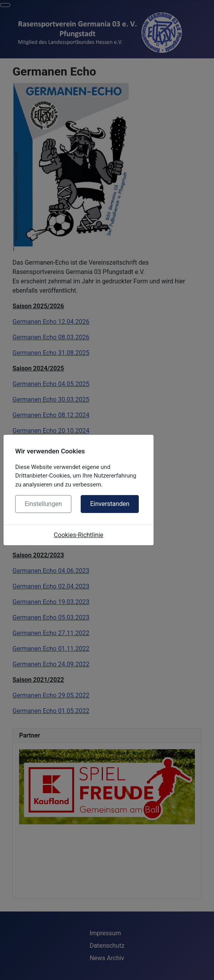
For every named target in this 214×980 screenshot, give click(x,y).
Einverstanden (110, 504)
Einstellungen (43, 504)
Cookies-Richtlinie (79, 535)
